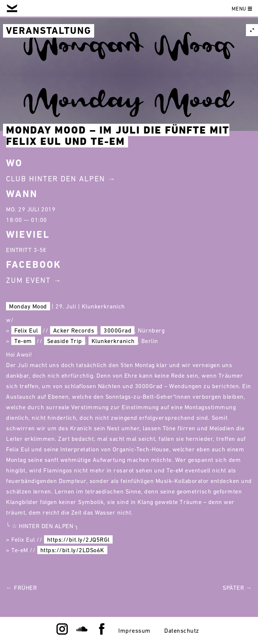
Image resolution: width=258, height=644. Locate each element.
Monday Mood (28, 306)
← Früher (21, 588)
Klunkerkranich (113, 341)
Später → (237, 588)
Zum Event (28, 280)
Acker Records (74, 330)
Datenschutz (182, 630)
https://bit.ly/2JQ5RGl (78, 539)
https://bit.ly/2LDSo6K (72, 550)
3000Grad (118, 330)
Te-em (23, 341)
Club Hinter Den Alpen (56, 179)
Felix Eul (26, 330)
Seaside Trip (65, 341)
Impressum (134, 630)
